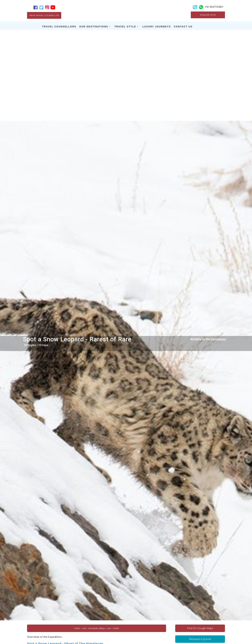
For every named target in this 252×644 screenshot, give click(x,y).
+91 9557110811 (214, 7)
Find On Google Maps (200, 628)
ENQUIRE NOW (208, 15)
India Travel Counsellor (44, 15)
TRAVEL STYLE (125, 27)
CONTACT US (183, 27)
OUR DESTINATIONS (94, 27)
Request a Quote (200, 639)
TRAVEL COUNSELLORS (59, 27)
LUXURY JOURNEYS (157, 27)
